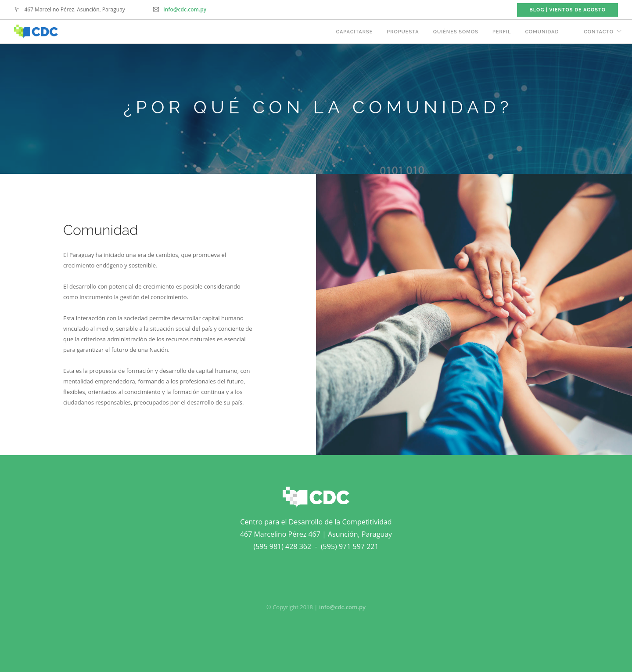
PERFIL (502, 32)
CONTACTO (599, 32)
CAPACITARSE (354, 32)
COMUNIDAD (542, 32)
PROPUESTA (403, 32)
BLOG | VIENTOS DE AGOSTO (567, 10)
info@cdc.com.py (185, 9)
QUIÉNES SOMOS (456, 32)
